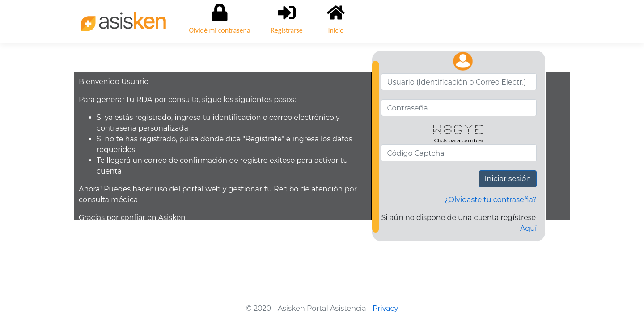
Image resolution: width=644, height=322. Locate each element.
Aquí (528, 228)
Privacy (385, 308)
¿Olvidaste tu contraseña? (491, 200)
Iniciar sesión (508, 179)
